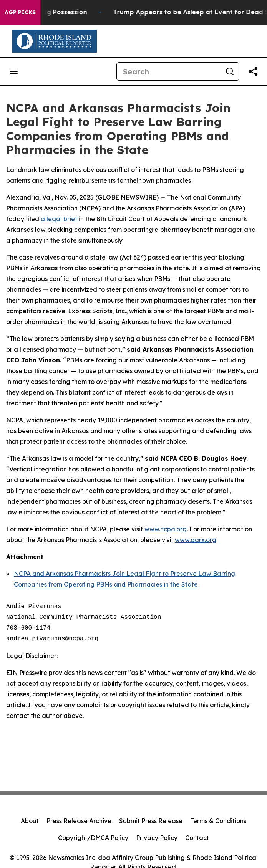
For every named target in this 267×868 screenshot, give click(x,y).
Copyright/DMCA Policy (93, 838)
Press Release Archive (79, 821)
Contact (197, 838)
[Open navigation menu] (14, 71)
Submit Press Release (151, 821)
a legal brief (59, 219)
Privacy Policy (157, 838)
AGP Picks (20, 12)
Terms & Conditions (218, 821)
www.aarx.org (196, 540)
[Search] (169, 71)
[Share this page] (253, 71)
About (30, 821)
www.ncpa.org (166, 529)
